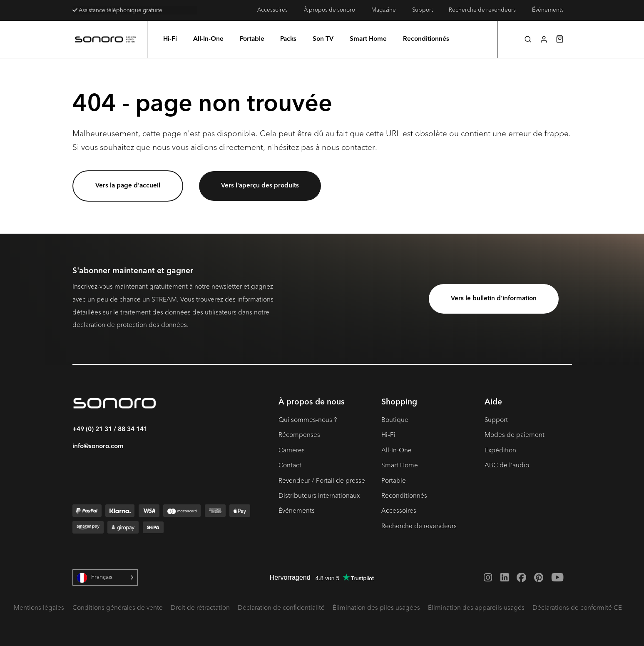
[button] (528, 39)
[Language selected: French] (105, 577)
